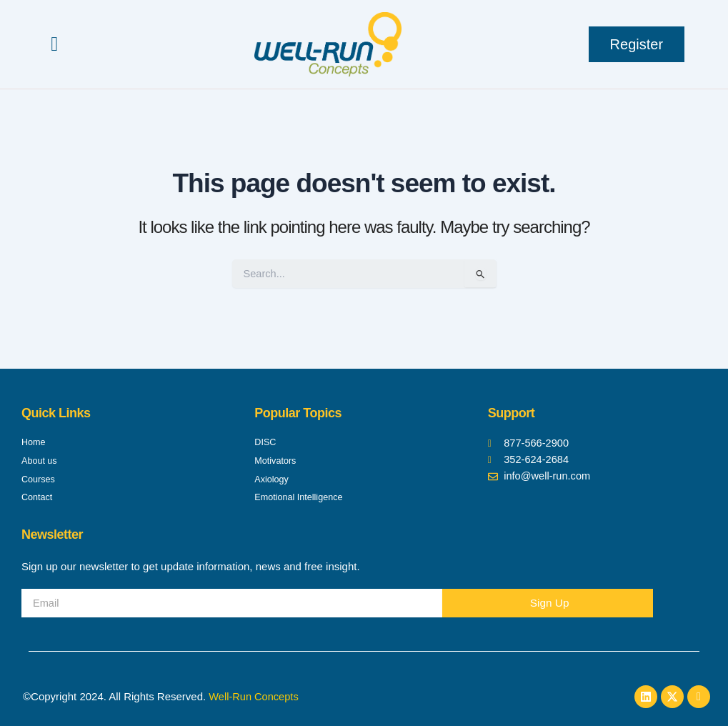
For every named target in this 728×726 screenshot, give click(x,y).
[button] (54, 44)
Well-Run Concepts (255, 696)
